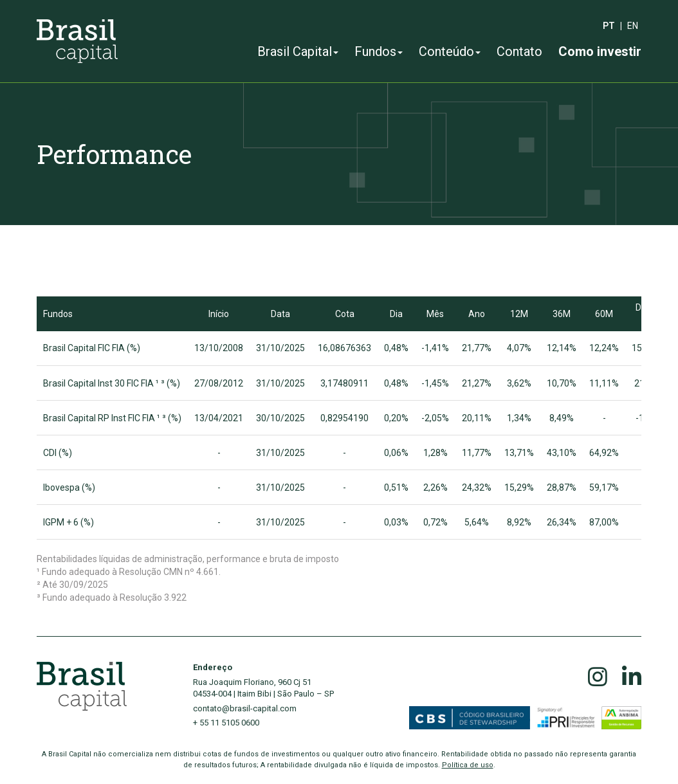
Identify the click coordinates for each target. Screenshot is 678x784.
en (633, 26)
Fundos (379, 51)
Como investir (600, 51)
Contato (519, 51)
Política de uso (468, 765)
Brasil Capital (298, 51)
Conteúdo (450, 51)
